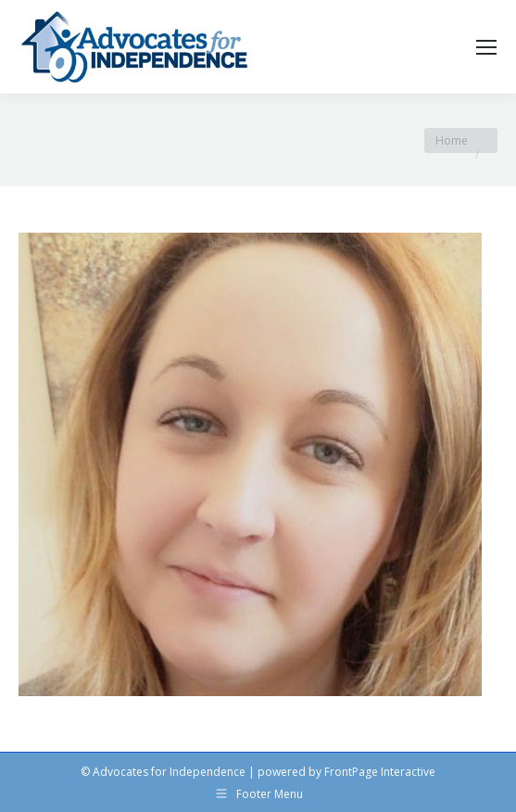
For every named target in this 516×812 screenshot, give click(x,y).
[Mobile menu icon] (486, 47)
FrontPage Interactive (380, 772)
